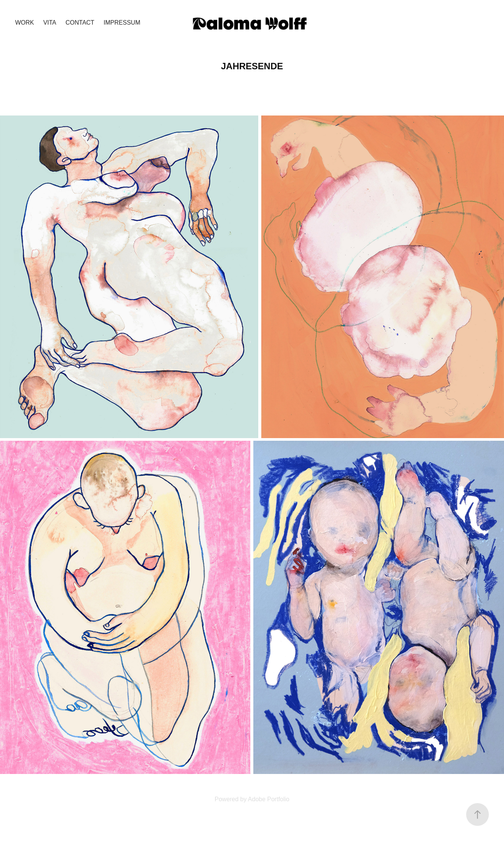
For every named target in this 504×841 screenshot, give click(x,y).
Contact (80, 23)
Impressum (122, 23)
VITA (50, 23)
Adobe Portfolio (269, 799)
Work (25, 23)
